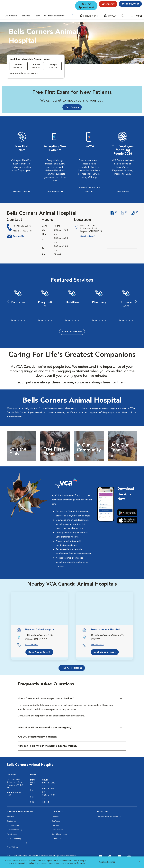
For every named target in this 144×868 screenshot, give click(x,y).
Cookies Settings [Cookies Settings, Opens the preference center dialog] (107, 862)
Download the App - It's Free (89, 190)
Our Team (56, 822)
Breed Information (59, 835)
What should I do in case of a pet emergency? (45, 728)
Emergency (108, 4)
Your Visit (55, 826)
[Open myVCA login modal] (110, 16)
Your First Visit (54, 192)
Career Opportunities (16, 844)
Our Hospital (11, 16)
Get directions (90, 237)
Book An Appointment (86, 6)
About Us (10, 817)
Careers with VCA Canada (108, 818)
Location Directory (14, 830)
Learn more (17, 321)
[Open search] (123, 16)
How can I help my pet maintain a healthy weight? (48, 746)
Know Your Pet (58, 830)
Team (37, 16)
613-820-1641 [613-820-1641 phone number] (28, 226)
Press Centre (12, 835)
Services (26, 16)
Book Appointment (39, 652)
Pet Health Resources (55, 16)
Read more (121, 192)
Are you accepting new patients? (38, 737)
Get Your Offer (20, 192)
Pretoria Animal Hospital (105, 630)
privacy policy (29, 863)
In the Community (14, 839)
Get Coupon (72, 107)
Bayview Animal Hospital (40, 630)
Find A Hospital (13, 826)
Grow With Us (12, 848)
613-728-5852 (32, 645)
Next (136, 302)
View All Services (72, 332)
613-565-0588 (98, 645)
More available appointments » (24, 73)
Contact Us (19, 237)
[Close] (139, 862)
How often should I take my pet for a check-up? (46, 699)
